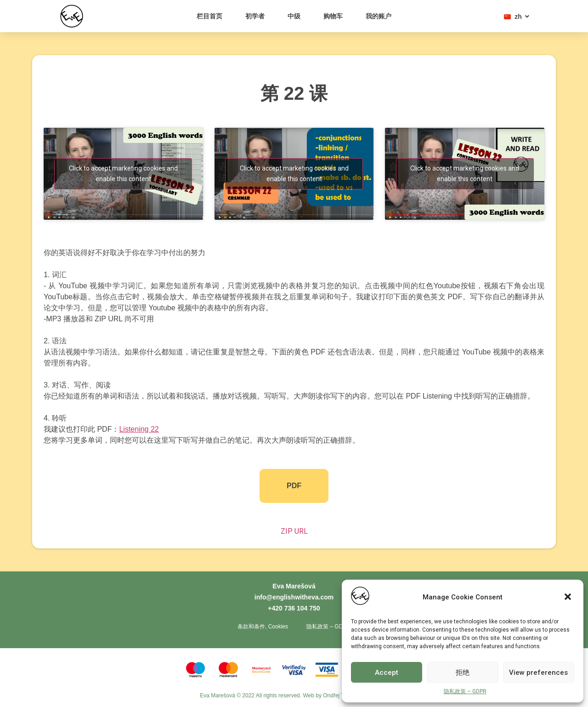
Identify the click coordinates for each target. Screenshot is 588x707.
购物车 (333, 16)
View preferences (538, 673)
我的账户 (379, 16)
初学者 (255, 16)
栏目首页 (209, 16)
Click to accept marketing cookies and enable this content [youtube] (123, 174)
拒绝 (463, 673)
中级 (294, 16)
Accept (387, 673)
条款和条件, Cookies (263, 627)
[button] (569, 598)
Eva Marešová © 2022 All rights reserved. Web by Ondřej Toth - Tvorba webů (294, 696)
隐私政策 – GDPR (465, 691)
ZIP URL (294, 531)
